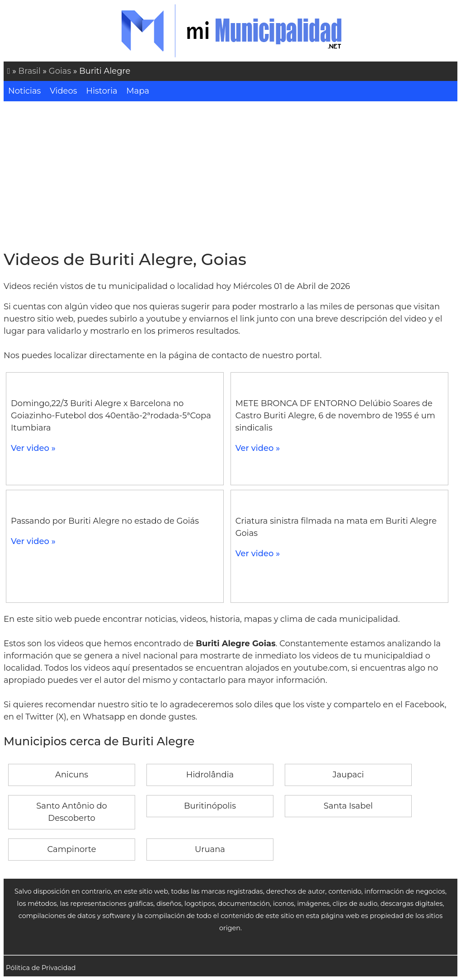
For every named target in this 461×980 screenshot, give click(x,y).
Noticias (24, 91)
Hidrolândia (210, 775)
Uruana (210, 849)
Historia (102, 91)
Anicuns (72, 775)
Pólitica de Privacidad (41, 968)
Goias (60, 71)
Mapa (138, 91)
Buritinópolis (210, 806)
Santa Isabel (348, 806)
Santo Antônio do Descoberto (72, 812)
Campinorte (72, 849)
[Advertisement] (230, 175)
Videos (63, 91)
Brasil (30, 71)
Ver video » (33, 448)
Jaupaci (348, 775)
